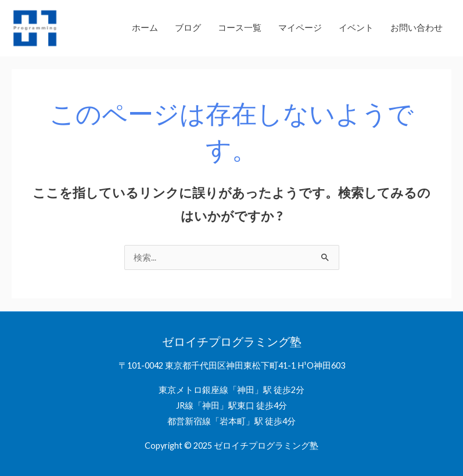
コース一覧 (240, 28)
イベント (356, 28)
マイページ (300, 28)
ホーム (145, 28)
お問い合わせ (417, 28)
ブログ (188, 28)
